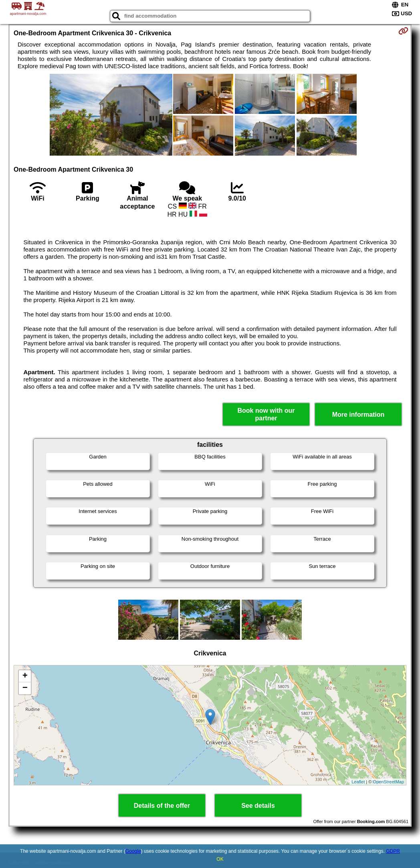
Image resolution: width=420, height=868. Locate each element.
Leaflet (358, 782)
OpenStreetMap (388, 782)
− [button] (25, 688)
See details (258, 806)
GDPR (393, 851)
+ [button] (25, 676)
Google (133, 851)
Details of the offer (162, 806)
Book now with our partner (266, 414)
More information (358, 415)
